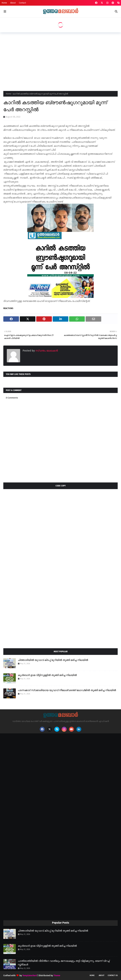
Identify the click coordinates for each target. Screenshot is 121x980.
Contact (22, 3)
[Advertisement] (62, 61)
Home (4, 3)
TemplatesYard (30, 975)
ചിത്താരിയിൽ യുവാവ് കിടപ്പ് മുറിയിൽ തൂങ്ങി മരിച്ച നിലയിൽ (53, 660)
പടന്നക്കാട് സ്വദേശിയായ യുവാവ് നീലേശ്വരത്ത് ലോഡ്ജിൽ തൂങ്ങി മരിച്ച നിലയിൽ (67, 690)
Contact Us (113, 975)
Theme (57, 975)
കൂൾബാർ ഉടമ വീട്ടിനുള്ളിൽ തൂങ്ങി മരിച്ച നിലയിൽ (47, 675)
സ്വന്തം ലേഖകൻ (46, 351)
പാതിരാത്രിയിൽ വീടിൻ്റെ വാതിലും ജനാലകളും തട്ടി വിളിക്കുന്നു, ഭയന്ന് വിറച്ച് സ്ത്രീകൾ (64, 963)
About (13, 3)
